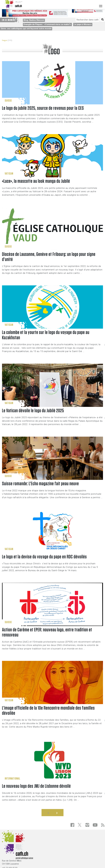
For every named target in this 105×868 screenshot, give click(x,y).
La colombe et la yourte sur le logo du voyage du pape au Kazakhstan (46, 335)
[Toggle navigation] (100, 4)
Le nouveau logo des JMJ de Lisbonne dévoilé (36, 786)
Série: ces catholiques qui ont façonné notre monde (26, 29)
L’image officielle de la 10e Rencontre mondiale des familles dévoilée (48, 711)
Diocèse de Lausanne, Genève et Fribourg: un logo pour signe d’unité (49, 257)
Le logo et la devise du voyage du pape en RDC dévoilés (44, 557)
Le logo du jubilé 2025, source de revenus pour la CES (43, 108)
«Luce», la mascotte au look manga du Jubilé (36, 181)
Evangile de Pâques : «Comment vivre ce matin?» (47, 24)
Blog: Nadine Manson (34, 20)
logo (5, 40)
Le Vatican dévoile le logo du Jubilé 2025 (33, 411)
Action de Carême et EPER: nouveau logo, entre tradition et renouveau (47, 632)
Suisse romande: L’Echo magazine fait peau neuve (40, 484)
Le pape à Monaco (83, 24)
